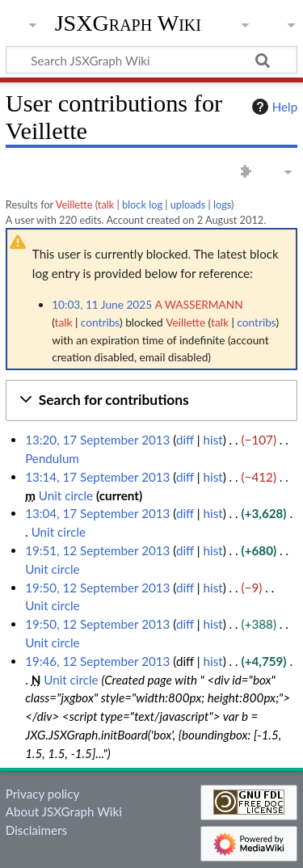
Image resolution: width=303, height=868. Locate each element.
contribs (100, 322)
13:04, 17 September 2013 (97, 513)
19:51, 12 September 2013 (97, 550)
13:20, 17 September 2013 (97, 440)
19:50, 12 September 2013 (97, 588)
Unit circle (66, 495)
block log (142, 204)
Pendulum (52, 458)
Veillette (74, 204)
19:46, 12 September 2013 (97, 661)
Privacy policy (42, 794)
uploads (188, 204)
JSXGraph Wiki (128, 23)
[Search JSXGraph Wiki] (151, 60)
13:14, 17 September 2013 (97, 477)
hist (213, 440)
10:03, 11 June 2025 (102, 304)
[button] (151, 400)
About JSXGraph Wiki (64, 811)
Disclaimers (36, 830)
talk (106, 204)
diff (185, 440)
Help (273, 107)
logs (222, 204)
